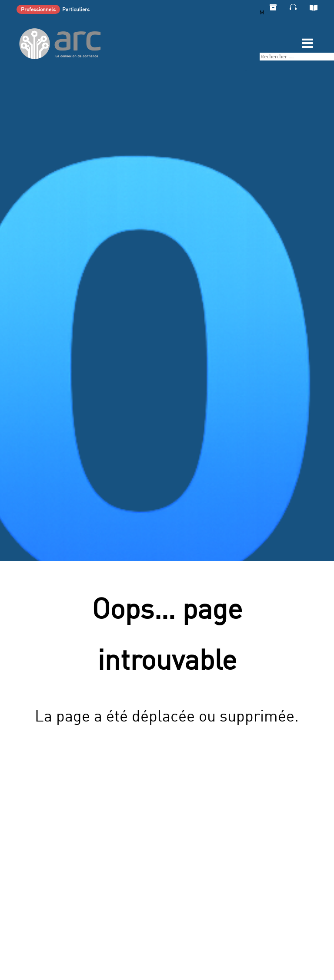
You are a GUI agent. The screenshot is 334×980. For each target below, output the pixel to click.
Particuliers (76, 9)
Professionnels (38, 9)
